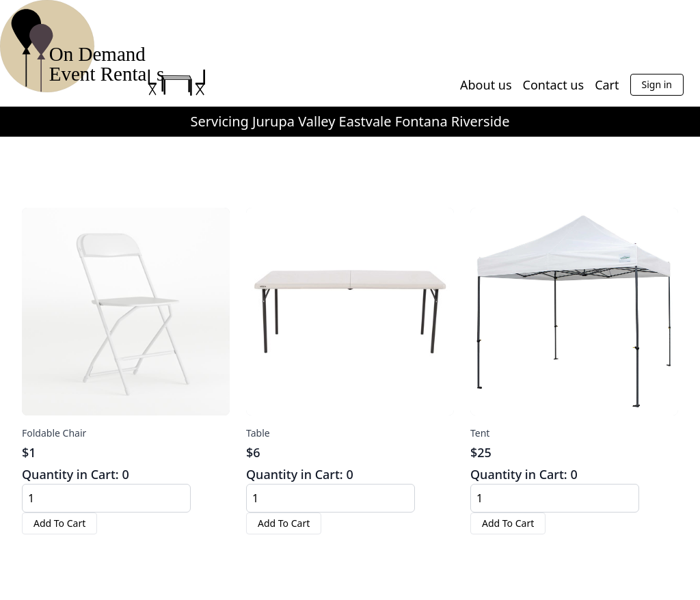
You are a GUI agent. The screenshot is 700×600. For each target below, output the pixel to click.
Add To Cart (59, 523)
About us (486, 85)
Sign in (657, 84)
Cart (607, 85)
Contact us (554, 85)
